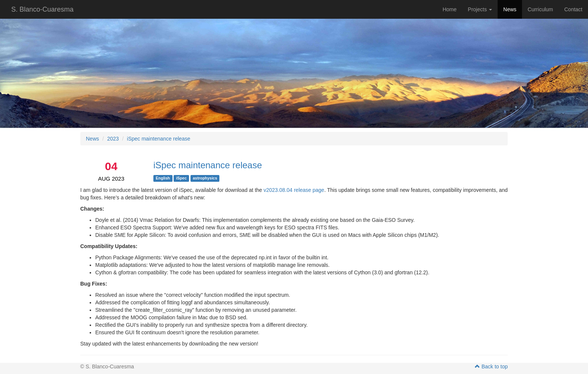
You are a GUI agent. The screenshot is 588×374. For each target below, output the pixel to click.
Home (449, 9)
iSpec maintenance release (159, 139)
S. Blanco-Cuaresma (42, 9)
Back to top (491, 367)
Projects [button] (480, 9)
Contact (573, 9)
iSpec (181, 178)
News (510, 9)
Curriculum (540, 9)
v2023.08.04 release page (294, 190)
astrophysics (205, 178)
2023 (113, 139)
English (163, 178)
